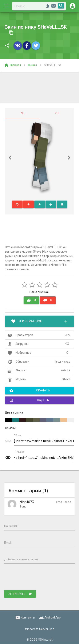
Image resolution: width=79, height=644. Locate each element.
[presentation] (36, 578)
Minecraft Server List (39, 629)
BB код (18, 435)
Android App (50, 618)
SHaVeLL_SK (53, 65)
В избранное (39, 321)
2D (57, 113)
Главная (12, 65)
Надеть (29, 400)
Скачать (30, 391)
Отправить (20, 594)
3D (22, 113)
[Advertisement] (39, 87)
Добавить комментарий (21, 559)
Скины (32, 65)
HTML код (19, 452)
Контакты (25, 618)
